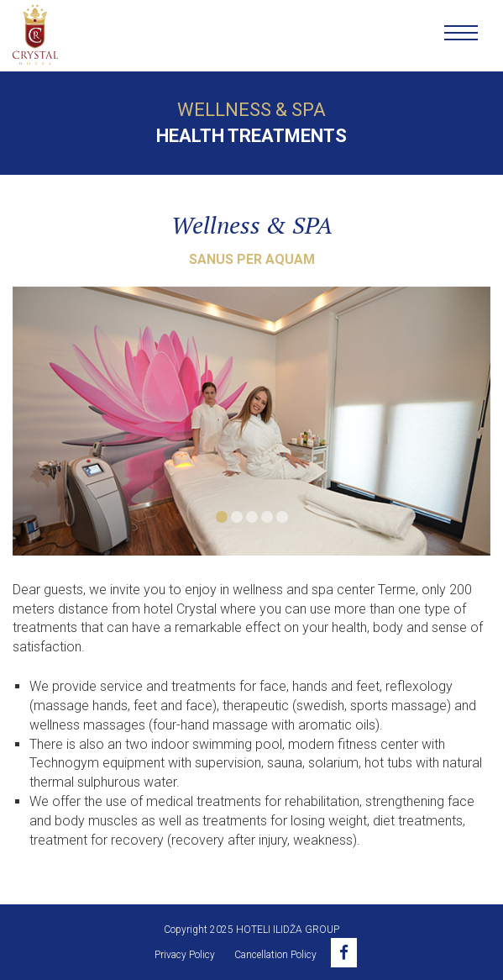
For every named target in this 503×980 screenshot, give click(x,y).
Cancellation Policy (275, 955)
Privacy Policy (185, 955)
